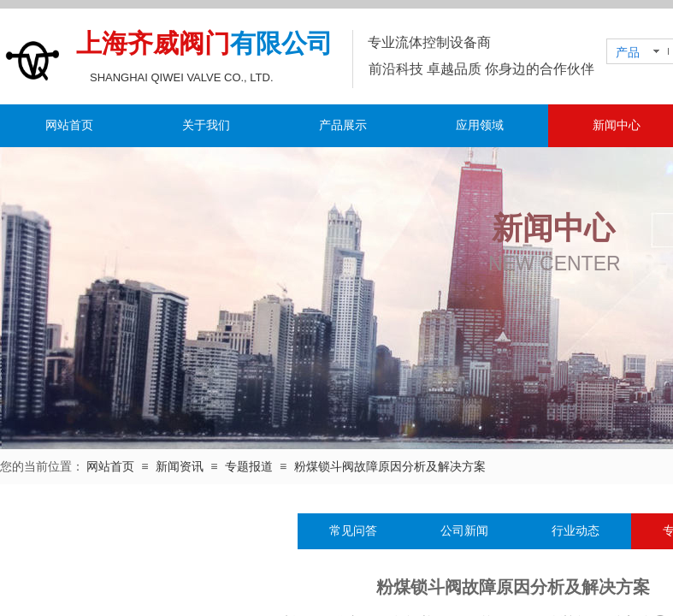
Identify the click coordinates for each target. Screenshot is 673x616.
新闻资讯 (180, 467)
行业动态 (576, 531)
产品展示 (343, 125)
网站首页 (69, 125)
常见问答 (353, 531)
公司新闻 (464, 531)
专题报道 (249, 467)
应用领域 (480, 125)
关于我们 (206, 125)
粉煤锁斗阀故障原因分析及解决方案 (390, 467)
